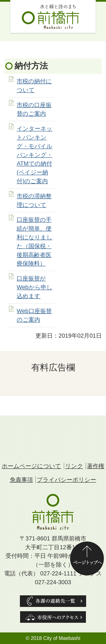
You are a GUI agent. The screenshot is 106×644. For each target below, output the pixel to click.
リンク (74, 466)
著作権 (96, 466)
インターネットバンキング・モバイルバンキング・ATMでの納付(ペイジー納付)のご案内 (35, 155)
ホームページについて (31, 466)
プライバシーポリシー (66, 480)
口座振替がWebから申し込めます (34, 287)
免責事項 (21, 480)
